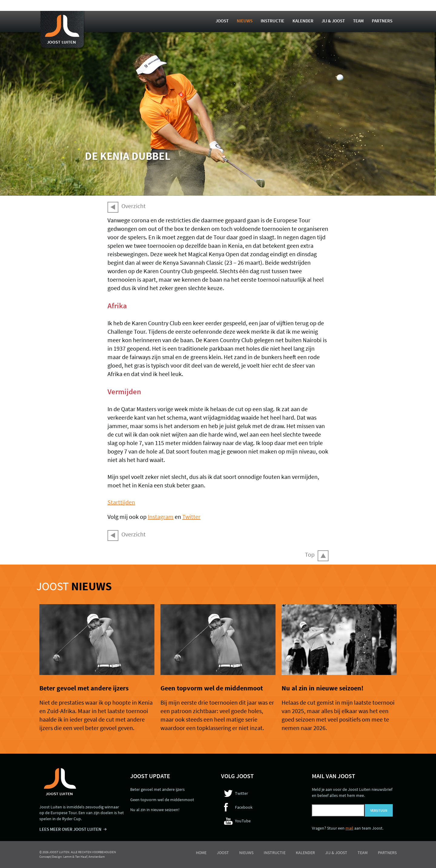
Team (358, 21)
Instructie (272, 21)
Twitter (191, 517)
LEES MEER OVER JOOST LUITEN (70, 829)
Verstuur (379, 810)
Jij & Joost (333, 21)
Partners (382, 21)
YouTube (243, 821)
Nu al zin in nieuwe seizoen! (322, 688)
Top (310, 554)
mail (349, 828)
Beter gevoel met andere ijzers (84, 688)
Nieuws (245, 21)
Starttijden (121, 502)
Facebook (244, 807)
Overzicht (134, 206)
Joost (222, 21)
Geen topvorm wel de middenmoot (212, 688)
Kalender (303, 21)
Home (201, 853)
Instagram (161, 517)
